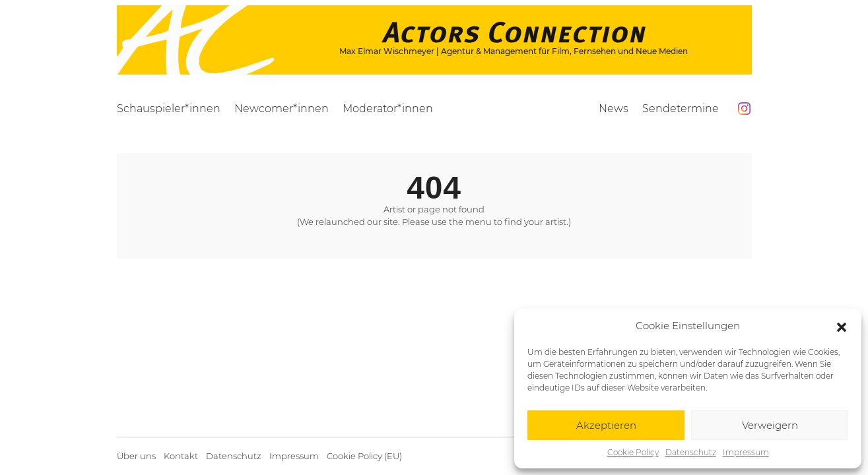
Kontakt (181, 456)
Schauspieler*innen (169, 109)
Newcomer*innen (282, 109)
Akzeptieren (606, 425)
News (614, 109)
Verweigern (770, 425)
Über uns (136, 456)
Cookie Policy (633, 452)
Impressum (746, 452)
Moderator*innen (388, 109)
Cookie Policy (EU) (364, 456)
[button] (842, 326)
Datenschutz (691, 452)
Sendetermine (681, 109)
